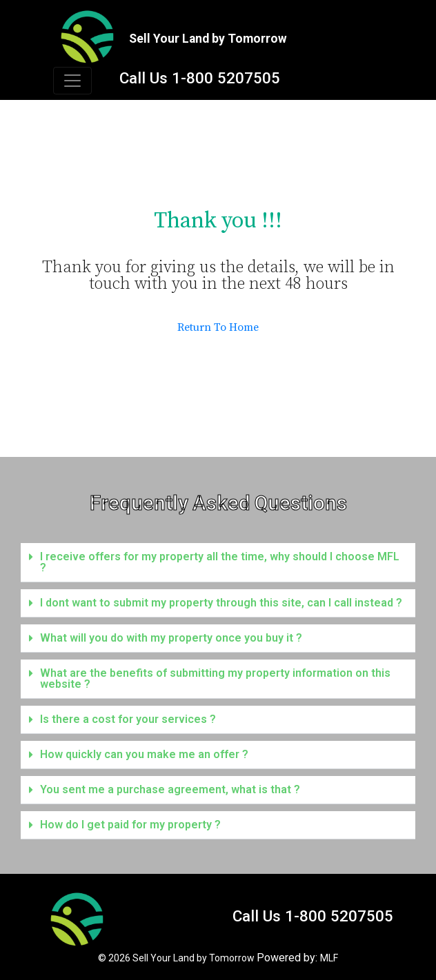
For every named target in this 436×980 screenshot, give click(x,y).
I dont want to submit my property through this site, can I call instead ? (221, 603)
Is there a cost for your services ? (128, 719)
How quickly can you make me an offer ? (144, 754)
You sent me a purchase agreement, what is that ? (170, 789)
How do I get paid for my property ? (130, 825)
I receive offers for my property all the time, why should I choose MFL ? (220, 562)
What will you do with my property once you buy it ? (171, 638)
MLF (329, 958)
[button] (218, 563)
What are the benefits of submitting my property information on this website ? (215, 678)
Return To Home (218, 327)
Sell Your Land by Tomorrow (194, 958)
